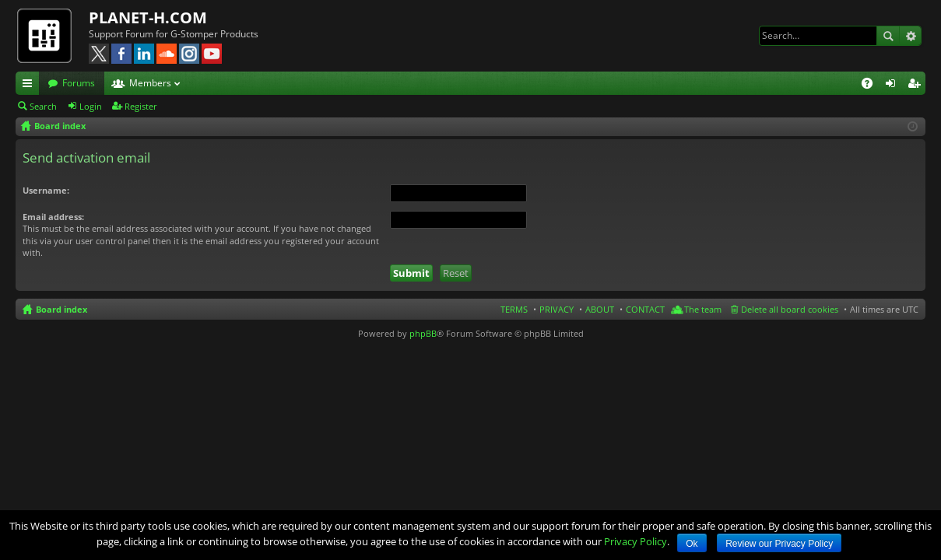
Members (150, 83)
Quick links (30, 86)
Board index (61, 309)
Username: (46, 190)
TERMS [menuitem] (514, 309)
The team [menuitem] (703, 309)
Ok (692, 544)
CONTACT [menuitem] (645, 309)
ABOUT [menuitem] (600, 309)
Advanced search (910, 36)
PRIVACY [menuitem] (557, 309)
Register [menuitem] (917, 86)
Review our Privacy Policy (779, 544)
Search (888, 36)
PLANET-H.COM (148, 17)
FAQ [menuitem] (872, 86)
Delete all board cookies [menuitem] (790, 309)
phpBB (423, 333)
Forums (79, 83)
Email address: (53, 217)
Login (91, 106)
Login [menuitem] (894, 86)
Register (141, 106)
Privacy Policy (636, 541)
